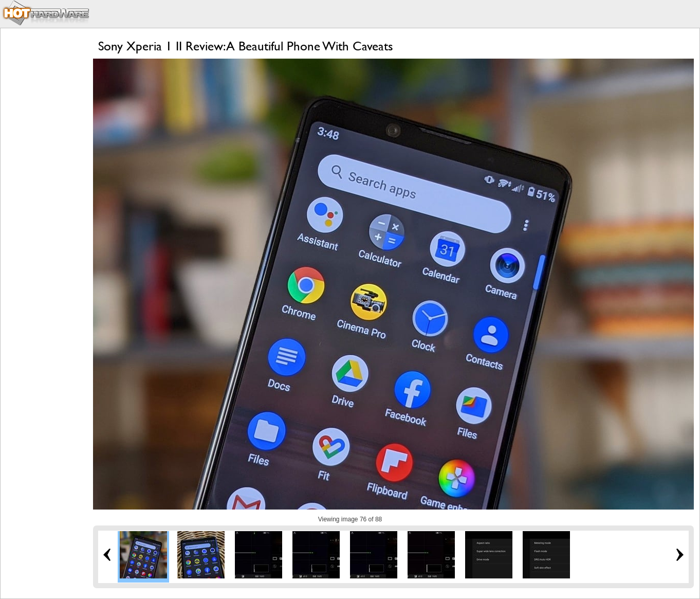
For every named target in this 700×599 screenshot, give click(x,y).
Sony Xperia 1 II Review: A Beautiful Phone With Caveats (246, 46)
